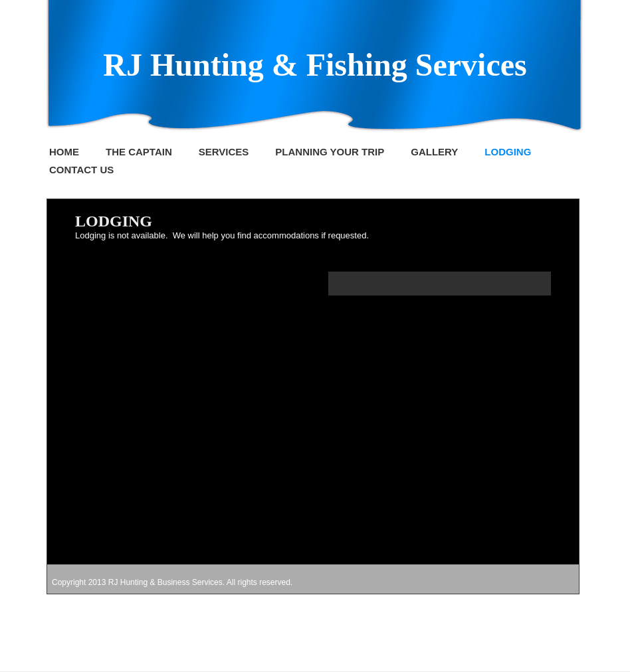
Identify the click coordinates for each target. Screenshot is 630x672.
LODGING (508, 152)
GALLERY (434, 152)
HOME (64, 152)
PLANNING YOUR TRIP (330, 152)
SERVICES (224, 152)
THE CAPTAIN (139, 152)
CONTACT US (81, 170)
